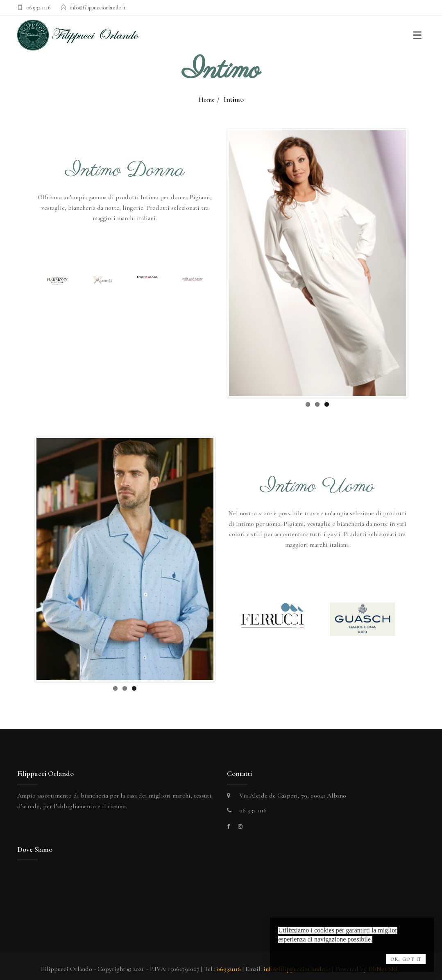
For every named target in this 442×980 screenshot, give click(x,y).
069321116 (229, 963)
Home (207, 100)
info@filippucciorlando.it (98, 8)
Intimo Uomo (317, 487)
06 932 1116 (38, 8)
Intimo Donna (125, 171)
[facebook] (228, 821)
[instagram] (240, 821)
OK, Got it (406, 959)
